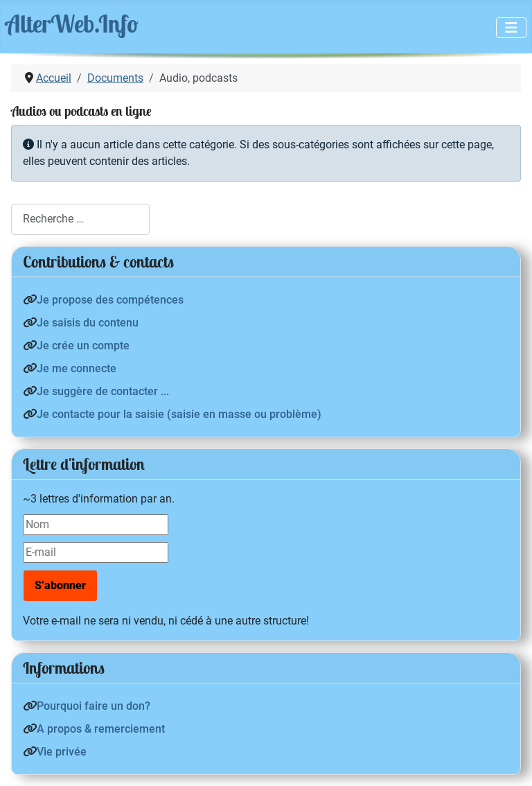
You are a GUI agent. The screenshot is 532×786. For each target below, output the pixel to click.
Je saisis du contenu (88, 323)
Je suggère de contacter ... (103, 391)
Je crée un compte (83, 346)
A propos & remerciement (101, 729)
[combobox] (80, 219)
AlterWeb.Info (72, 24)
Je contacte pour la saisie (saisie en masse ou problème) (179, 414)
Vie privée (62, 752)
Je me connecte (77, 368)
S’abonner (60, 585)
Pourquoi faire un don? (94, 706)
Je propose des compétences (110, 300)
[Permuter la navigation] (511, 28)
